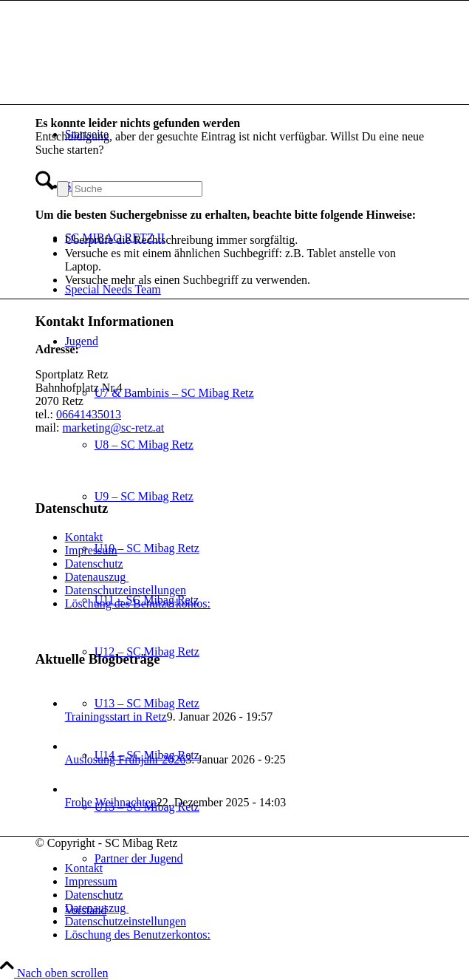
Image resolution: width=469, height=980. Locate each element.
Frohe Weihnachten (111, 802)
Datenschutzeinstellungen (126, 590)
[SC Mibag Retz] (146, 71)
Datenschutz (94, 564)
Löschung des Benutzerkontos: (138, 603)
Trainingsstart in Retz (116, 717)
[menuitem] (250, 868)
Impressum (91, 550)
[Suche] (137, 189)
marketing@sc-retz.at (114, 428)
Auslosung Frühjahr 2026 (126, 759)
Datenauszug (97, 577)
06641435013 (89, 414)
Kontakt (84, 537)
